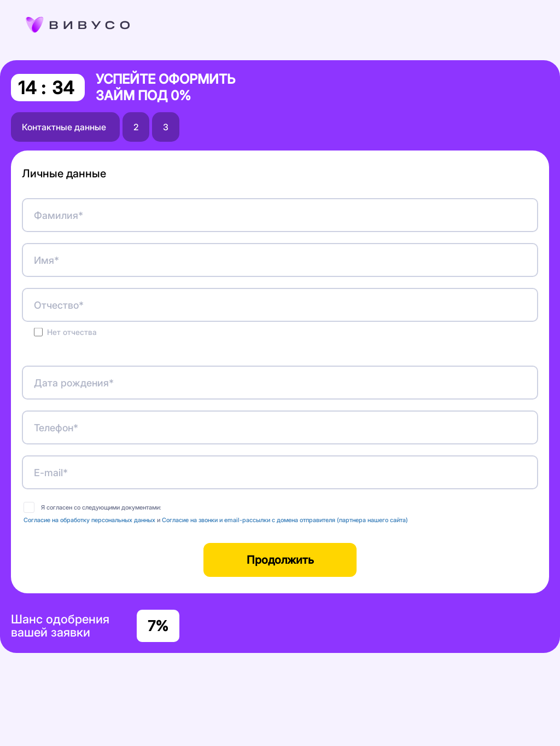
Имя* (46, 260)
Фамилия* (59, 215)
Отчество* (59, 305)
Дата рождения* (74, 383)
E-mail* (51, 473)
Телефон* (56, 428)
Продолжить (280, 560)
